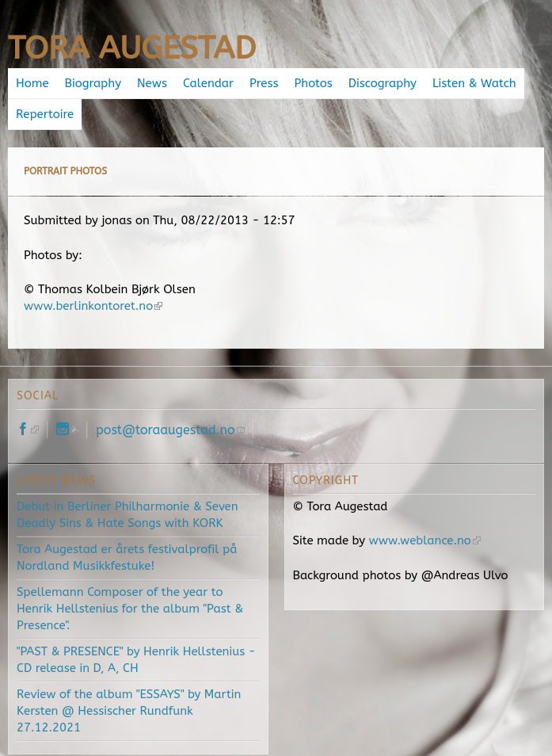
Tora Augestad (132, 48)
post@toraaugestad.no (170, 430)
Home (32, 83)
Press (264, 83)
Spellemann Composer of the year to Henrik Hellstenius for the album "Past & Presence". (130, 609)
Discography (383, 83)
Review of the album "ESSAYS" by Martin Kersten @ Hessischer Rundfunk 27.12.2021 (129, 711)
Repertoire (45, 114)
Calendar (208, 83)
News (152, 83)
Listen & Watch (474, 83)
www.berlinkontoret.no (93, 306)
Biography (93, 83)
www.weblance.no (425, 540)
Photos (314, 83)
